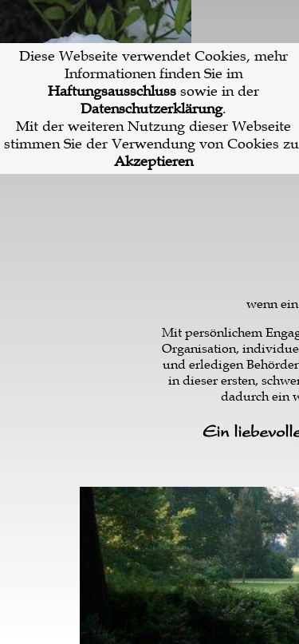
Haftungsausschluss (112, 91)
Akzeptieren (153, 161)
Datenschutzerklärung (151, 109)
